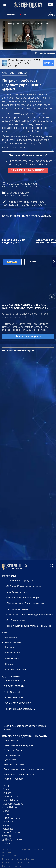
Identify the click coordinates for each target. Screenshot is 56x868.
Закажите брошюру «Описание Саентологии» (16, 194)
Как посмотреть (13, 651)
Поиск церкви (12, 753)
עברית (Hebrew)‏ (10, 805)
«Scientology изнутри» (17, 590)
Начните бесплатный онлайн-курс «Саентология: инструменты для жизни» (24, 203)
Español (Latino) (11, 798)
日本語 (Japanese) (12, 816)
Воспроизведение (28, 337)
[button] (54, 262)
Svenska (7, 834)
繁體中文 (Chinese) (12, 838)
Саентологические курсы (18, 743)
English (6, 784)
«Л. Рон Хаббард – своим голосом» (24, 584)
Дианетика (10, 758)
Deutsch (7, 791)
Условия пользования (11, 854)
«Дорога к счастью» (34, 113)
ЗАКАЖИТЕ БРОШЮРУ (28, 170)
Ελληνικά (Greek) (11, 795)
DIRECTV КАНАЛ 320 (16, 679)
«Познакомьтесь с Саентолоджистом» (25, 601)
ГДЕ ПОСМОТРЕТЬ (13, 675)
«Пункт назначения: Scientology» (22, 596)
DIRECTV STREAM (14, 685)
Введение (10, 645)
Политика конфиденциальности (16, 861)
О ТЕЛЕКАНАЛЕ (12, 641)
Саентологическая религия (19, 772)
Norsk (6, 823)
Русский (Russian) (12, 830)
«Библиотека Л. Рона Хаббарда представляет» (30, 613)
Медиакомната (13, 657)
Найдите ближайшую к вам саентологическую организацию (20, 185)
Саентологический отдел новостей (24, 767)
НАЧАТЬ (48, 63)
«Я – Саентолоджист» (17, 618)
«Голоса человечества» (18, 607)
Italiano (6, 813)
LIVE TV (7, 631)
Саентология (11, 739)
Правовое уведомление (12, 864)
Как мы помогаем (14, 763)
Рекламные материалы (17, 668)
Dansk (6, 788)
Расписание (11, 635)
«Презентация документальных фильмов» (28, 624)
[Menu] (5, 5)
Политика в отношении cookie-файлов (18, 857)
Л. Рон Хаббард (13, 748)
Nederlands (9, 820)
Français (7, 841)
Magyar (6, 809)
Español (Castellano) (13, 802)
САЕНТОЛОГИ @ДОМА (15, 73)
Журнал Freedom (14, 777)
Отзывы (9, 662)
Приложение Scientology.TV (20, 707)
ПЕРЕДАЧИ (9, 574)
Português (8, 827)
